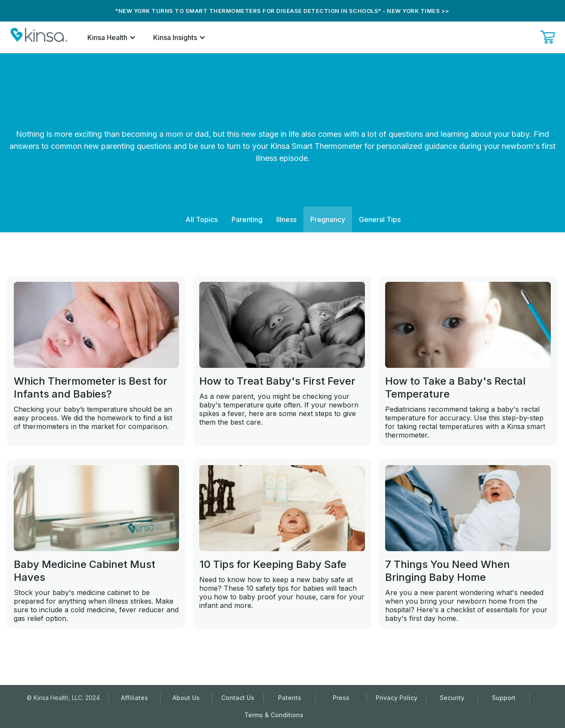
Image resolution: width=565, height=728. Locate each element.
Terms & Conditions (274, 715)
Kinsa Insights (175, 37)
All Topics (202, 219)
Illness (286, 219)
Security (452, 698)
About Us (186, 698)
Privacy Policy (397, 698)
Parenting (247, 219)
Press (341, 698)
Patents (290, 698)
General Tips (380, 219)
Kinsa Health (107, 37)
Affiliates (134, 698)
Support (504, 698)
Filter (166, 211)
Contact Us (238, 698)
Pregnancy (328, 219)
